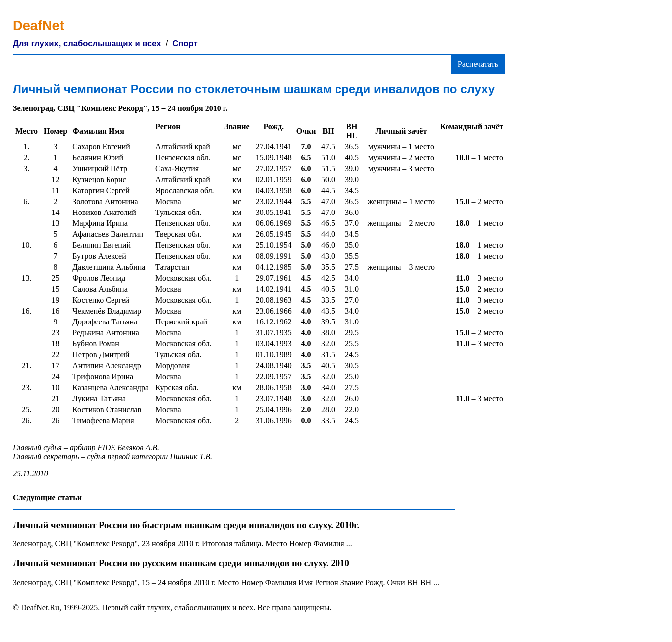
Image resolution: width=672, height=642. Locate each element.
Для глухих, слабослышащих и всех (87, 44)
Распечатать (478, 64)
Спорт (185, 44)
